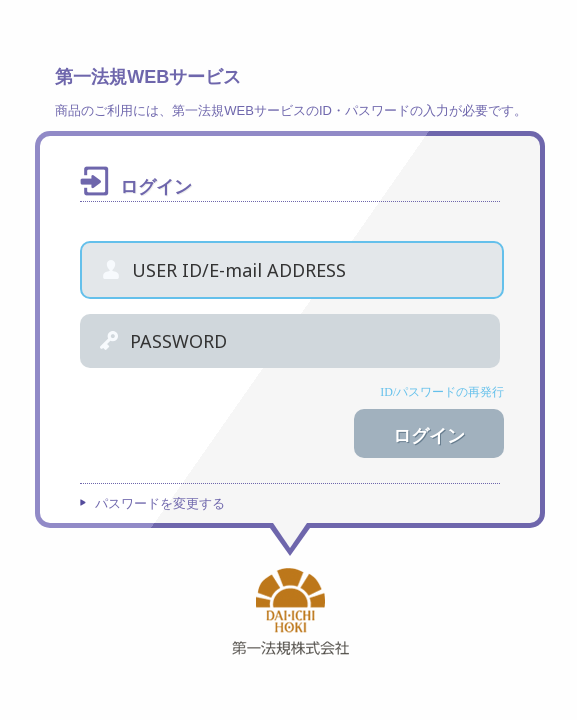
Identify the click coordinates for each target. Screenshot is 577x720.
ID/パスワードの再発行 (442, 392)
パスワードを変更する (160, 503)
